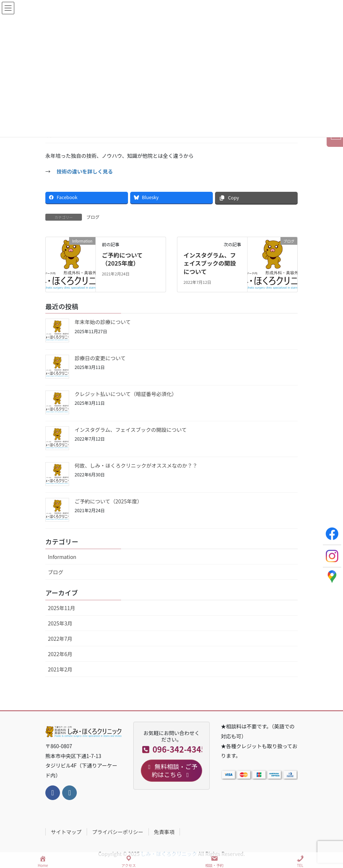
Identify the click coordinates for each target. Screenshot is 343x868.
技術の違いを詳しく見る (85, 171)
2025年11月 (62, 608)
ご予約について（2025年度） (122, 259)
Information (62, 557)
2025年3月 (60, 623)
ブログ (93, 217)
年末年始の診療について (103, 322)
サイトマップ (66, 832)
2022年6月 (60, 654)
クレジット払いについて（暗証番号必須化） (126, 394)
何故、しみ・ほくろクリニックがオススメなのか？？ (136, 465)
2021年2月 (60, 669)
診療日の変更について (100, 358)
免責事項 (164, 832)
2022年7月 (60, 639)
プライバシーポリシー (118, 832)
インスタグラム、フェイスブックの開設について (210, 263)
